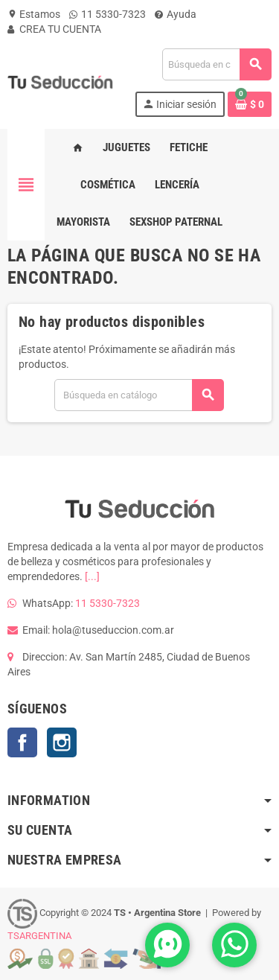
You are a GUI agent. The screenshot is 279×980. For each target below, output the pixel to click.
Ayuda (176, 14)
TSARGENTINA (39, 936)
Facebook (22, 742)
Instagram (62, 742)
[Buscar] (217, 64)
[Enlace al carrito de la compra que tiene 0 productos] (250, 104)
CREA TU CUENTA (54, 29)
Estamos (34, 14)
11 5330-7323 (108, 14)
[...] (92, 576)
